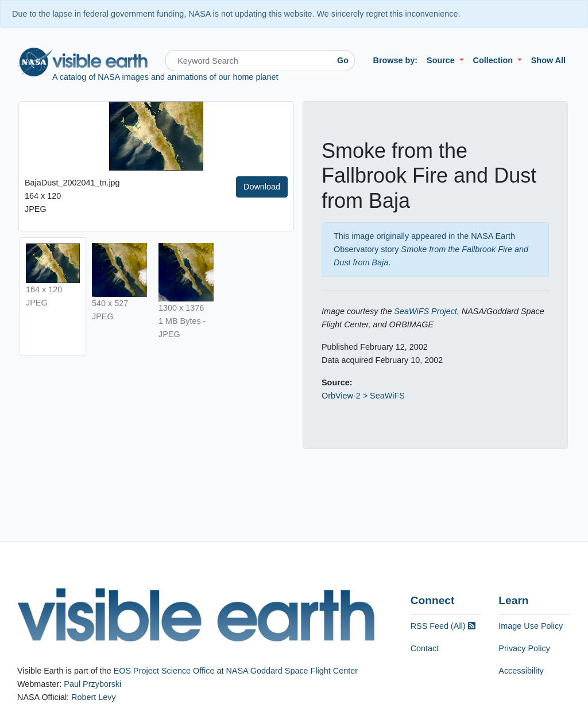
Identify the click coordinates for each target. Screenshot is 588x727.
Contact (425, 648)
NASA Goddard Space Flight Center (292, 671)
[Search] (248, 61)
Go (343, 60)
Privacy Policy (524, 648)
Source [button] (442, 60)
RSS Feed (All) (443, 626)
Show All (548, 60)
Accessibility (521, 671)
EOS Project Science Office (164, 671)
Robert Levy (94, 697)
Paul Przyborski (92, 684)
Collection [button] (494, 60)
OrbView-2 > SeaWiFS (363, 396)
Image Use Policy (531, 626)
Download (262, 187)
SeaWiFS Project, (426, 311)
